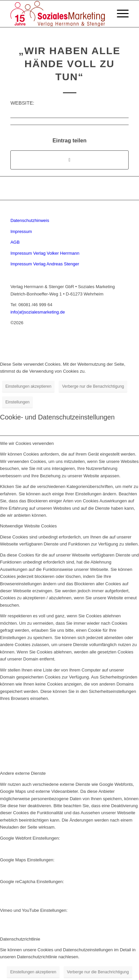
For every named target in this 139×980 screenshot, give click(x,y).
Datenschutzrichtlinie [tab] (20, 939)
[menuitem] (119, 14)
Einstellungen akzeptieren (28, 386)
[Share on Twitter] (69, 160)
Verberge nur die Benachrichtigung (93, 386)
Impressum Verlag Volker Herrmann (45, 253)
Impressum (21, 231)
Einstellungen (17, 402)
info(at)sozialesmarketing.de (38, 312)
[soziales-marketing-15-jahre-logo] (58, 14)
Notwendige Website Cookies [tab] (28, 526)
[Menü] (119, 14)
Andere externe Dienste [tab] (23, 773)
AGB (15, 242)
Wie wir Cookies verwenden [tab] (27, 443)
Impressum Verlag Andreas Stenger (45, 264)
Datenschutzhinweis (30, 220)
